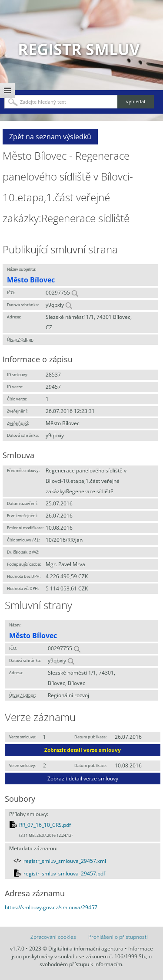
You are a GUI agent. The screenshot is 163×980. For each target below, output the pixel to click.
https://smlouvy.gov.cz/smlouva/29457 (51, 907)
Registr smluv (79, 49)
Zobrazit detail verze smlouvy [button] (83, 750)
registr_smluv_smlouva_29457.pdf (64, 873)
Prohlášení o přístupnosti (118, 937)
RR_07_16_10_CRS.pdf (45, 825)
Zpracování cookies (53, 937)
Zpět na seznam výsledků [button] (50, 137)
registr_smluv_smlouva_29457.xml (65, 861)
